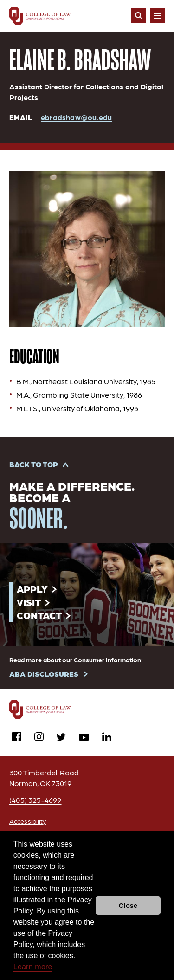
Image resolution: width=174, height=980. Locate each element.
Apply (32, 589)
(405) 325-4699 (35, 800)
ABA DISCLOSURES (44, 674)
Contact (39, 615)
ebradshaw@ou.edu (76, 117)
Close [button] (128, 906)
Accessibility (28, 821)
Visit (29, 602)
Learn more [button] (33, 967)
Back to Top (34, 464)
